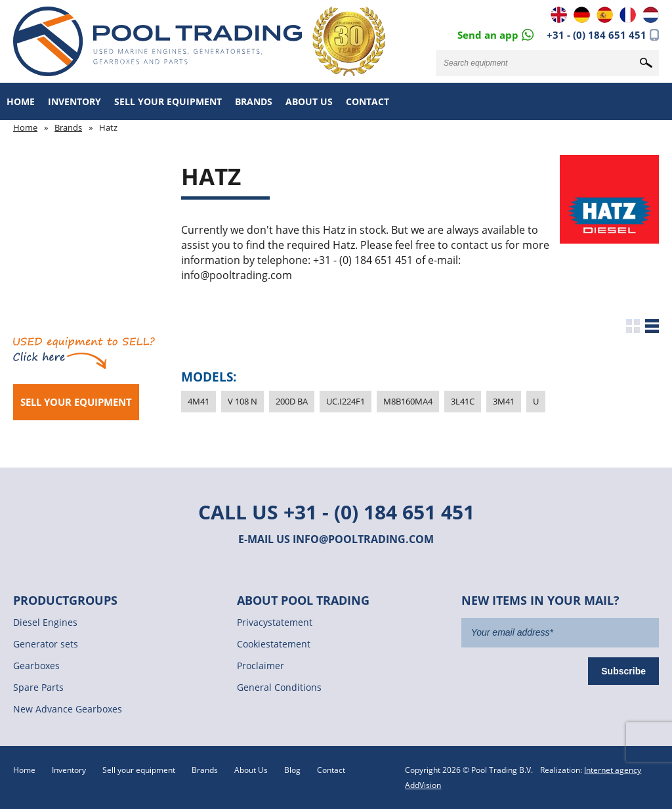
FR (628, 15)
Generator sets (46, 644)
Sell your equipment (168, 101)
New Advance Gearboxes (68, 709)
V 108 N (242, 401)
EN (559, 15)
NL (651, 15)
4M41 (199, 401)
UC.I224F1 (346, 401)
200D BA (292, 401)
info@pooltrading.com (363, 539)
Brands (254, 101)
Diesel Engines (45, 622)
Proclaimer (261, 666)
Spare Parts (38, 687)
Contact (367, 101)
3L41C (463, 401)
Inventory (74, 101)
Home (21, 101)
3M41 (504, 401)
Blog (292, 770)
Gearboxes (36, 666)
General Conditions (279, 687)
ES (605, 15)
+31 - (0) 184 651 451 (597, 35)
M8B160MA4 (408, 401)
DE (582, 15)
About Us (309, 101)
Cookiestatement (274, 644)
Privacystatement (275, 622)
